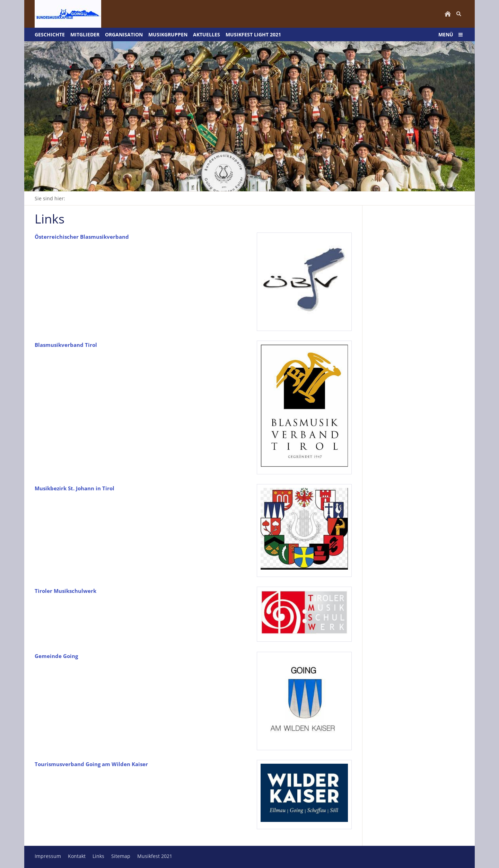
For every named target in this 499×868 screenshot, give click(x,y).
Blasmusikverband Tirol (66, 345)
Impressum (48, 856)
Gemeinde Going (56, 656)
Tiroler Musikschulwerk (65, 591)
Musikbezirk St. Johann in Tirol (75, 488)
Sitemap (121, 856)
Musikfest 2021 (155, 856)
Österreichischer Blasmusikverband (82, 237)
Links (98, 856)
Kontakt (77, 856)
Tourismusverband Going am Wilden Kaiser (91, 764)
